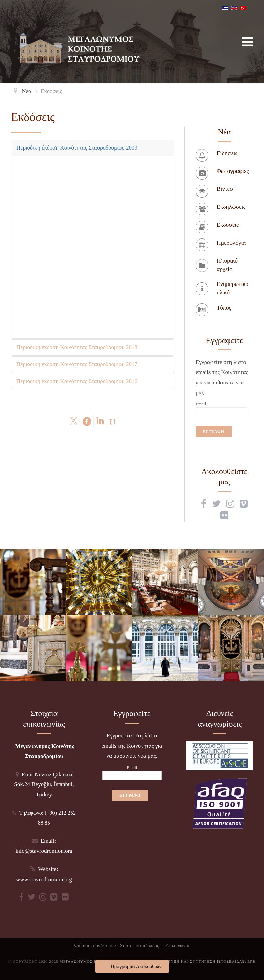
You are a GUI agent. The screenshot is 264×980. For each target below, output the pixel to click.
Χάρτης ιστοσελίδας (139, 945)
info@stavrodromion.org (44, 851)
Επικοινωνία (177, 945)
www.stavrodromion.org (44, 879)
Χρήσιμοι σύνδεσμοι (93, 945)
